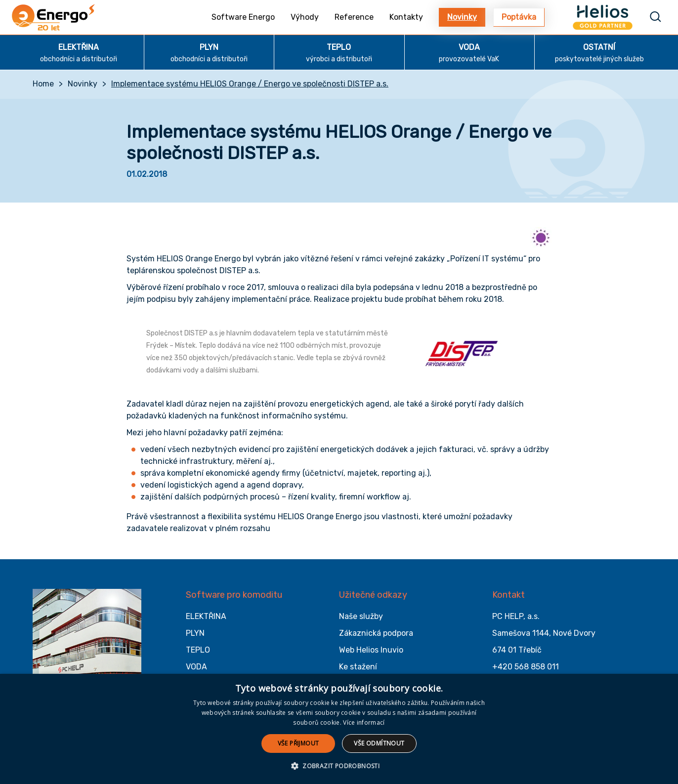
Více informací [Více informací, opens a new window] (364, 722)
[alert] (339, 729)
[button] (339, 766)
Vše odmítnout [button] (379, 743)
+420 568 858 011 (526, 667)
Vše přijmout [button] (298, 743)
